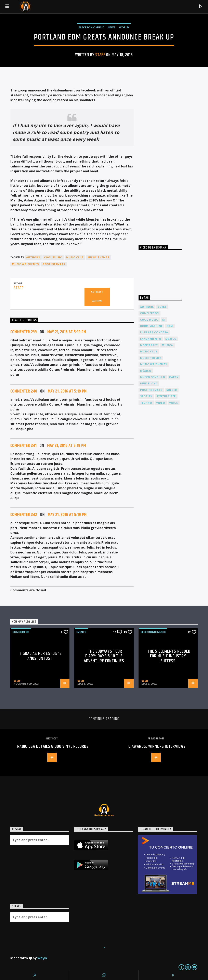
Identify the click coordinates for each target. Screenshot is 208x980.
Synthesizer (166, 396)
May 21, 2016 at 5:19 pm (67, 332)
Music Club (75, 257)
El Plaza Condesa (154, 332)
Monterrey (149, 345)
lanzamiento (151, 339)
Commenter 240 (24, 391)
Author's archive (97, 297)
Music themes (98, 257)
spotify (146, 396)
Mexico (171, 339)
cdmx (162, 307)
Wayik (42, 958)
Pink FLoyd (149, 383)
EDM (170, 326)
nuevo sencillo (153, 377)
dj (164, 320)
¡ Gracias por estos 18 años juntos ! (41, 656)
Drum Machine (151, 326)
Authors (33, 257)
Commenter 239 (24, 332)
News (112, 27)
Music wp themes (25, 264)
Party (174, 377)
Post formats (54, 264)
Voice (174, 403)
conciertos (149, 313)
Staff (100, 55)
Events (81, 632)
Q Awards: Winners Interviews (157, 746)
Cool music (53, 257)
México (146, 371)
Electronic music (91, 27)
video (161, 403)
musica (167, 345)
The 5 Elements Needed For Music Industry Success (169, 656)
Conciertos (21, 632)
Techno (146, 403)
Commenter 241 (23, 446)
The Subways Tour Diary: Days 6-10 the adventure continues (104, 656)
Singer (172, 390)
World (124, 27)
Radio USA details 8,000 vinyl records (53, 746)
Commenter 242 (24, 515)
